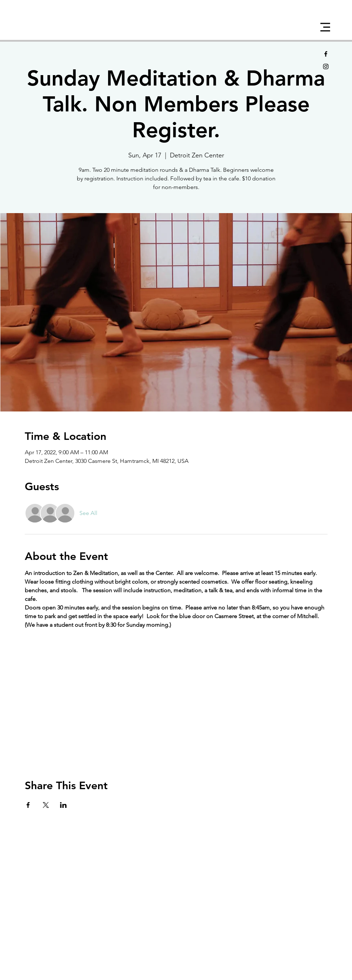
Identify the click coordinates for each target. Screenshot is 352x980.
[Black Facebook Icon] (326, 54)
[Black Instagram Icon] (326, 66)
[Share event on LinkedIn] (63, 805)
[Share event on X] (46, 805)
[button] (325, 27)
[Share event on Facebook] (28, 805)
